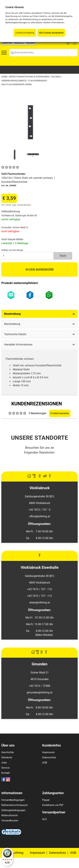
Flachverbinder (37, 81)
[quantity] (27, 256)
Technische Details (15, 334)
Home (5, 77)
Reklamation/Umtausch (14, 805)
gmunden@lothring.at (40, 692)
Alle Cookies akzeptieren (51, 33)
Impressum (48, 752)
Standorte (7, 757)
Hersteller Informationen (18, 345)
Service (5, 768)
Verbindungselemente (14, 81)
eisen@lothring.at (40, 602)
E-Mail (11, 295)
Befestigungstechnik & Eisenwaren (29, 77)
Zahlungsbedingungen (13, 810)
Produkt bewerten (60, 413)
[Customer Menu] (74, 43)
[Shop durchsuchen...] (43, 53)
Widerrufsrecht (9, 815)
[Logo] (19, 44)
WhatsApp (49, 295)
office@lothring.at (40, 516)
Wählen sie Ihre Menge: (12, 250)
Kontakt (6, 773)
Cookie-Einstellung (25, 33)
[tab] (39, 314)
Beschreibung (12, 314)
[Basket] (68, 43)
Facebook (30, 295)
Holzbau (56, 77)
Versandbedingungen (13, 800)
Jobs (4, 763)
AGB (45, 763)
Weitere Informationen (54, 22)
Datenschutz (49, 757)
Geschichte (8, 752)
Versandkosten (10, 821)
